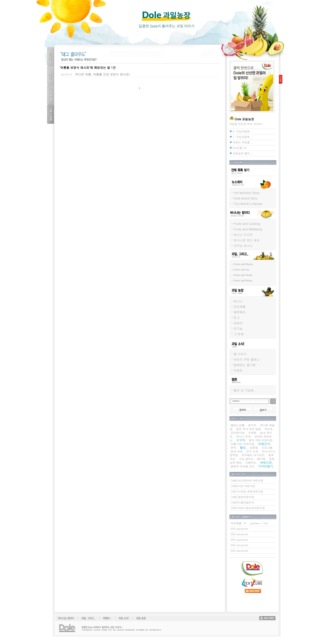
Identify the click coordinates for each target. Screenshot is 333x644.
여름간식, (265, 444)
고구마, (241, 440)
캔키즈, (253, 425)
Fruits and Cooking (247, 224)
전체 (232, 177)
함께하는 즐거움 (245, 365)
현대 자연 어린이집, (261, 440)
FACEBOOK (51, 95)
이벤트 (238, 370)
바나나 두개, (244, 436)
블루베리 (240, 312)
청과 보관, (237, 451)
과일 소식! (236, 351)
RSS (267, 618)
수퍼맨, (253, 433)
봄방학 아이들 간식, (243, 466)
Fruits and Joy (242, 269)
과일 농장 (235, 298)
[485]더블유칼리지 (243, 502)
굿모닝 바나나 (243, 245)
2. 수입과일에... (243, 131)
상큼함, (254, 448)
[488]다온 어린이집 (243, 486)
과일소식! (122, 618)
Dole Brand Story (246, 198)
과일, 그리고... (88, 618)
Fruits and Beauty (244, 264)
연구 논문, (253, 451)
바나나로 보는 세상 (247, 240)
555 (240, 529)
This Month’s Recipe (248, 204)
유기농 (238, 328)
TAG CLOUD (51, 114)
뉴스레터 (235, 190)
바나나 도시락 (243, 234)
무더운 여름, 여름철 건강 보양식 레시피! (102, 74)
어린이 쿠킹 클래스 (247, 359)
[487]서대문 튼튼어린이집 (247, 491)
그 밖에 (239, 334)
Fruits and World (243, 275)
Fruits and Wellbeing (248, 229)
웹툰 (232, 387)
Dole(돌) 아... (241, 148)
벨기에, (262, 459)
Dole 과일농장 (166, 20)
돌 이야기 (240, 354)
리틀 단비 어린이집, (243, 444)
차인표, (269, 429)
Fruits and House (243, 280)
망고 (237, 317)
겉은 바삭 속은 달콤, (249, 429)
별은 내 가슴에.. (245, 390)
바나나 (238, 301)
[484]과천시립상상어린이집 (248, 508)
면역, (234, 448)
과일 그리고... (238, 261)
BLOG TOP (51, 76)
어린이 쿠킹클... (243, 142)
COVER (51, 57)
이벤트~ (107, 618)
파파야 (238, 323)
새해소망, (267, 462)
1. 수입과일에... (243, 137)
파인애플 (240, 306)
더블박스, (251, 463)
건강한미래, (238, 433)
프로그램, (267, 448)
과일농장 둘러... (243, 153)
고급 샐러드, (247, 459)
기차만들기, (266, 466)
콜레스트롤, (238, 425)
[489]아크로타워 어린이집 (247, 481)
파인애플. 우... (249, 523)
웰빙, (243, 447)
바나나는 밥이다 (239, 220)
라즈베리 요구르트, (253, 455)
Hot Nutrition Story (247, 193)
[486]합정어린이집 (243, 497)
